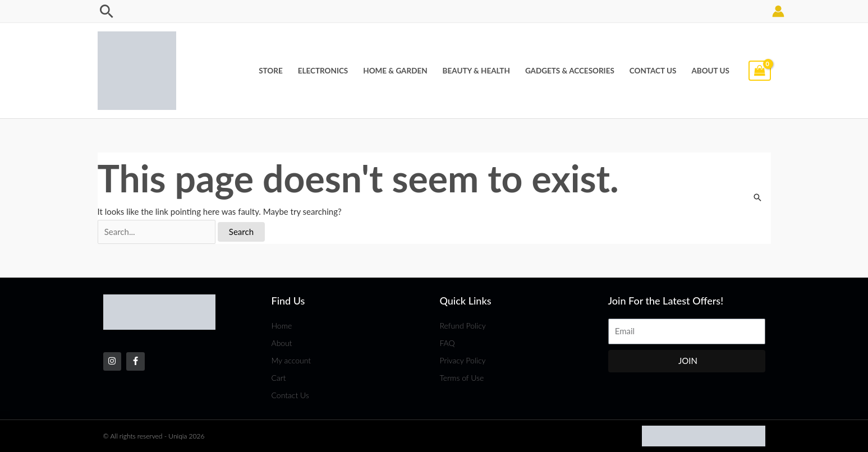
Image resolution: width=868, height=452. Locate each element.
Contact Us (653, 71)
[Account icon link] (778, 11)
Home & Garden (395, 71)
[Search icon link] (107, 11)
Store (271, 71)
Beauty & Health (476, 71)
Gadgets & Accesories (570, 71)
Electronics (323, 71)
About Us (710, 71)
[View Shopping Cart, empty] (760, 71)
